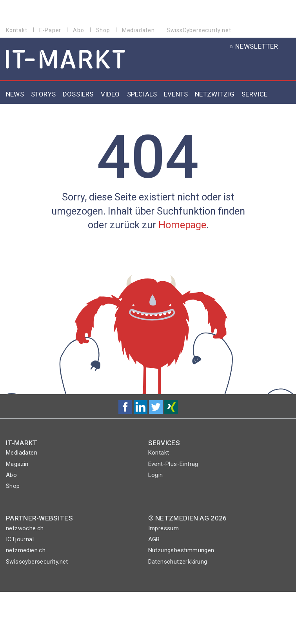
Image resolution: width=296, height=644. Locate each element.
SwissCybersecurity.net (199, 30)
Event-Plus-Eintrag (173, 464)
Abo (78, 30)
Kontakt (17, 30)
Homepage (182, 225)
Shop (103, 30)
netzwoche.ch (25, 528)
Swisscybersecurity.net (37, 562)
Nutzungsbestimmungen (181, 550)
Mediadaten (138, 30)
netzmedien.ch (26, 550)
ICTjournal (20, 539)
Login (156, 475)
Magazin (17, 464)
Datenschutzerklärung (178, 562)
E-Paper (50, 30)
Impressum (164, 528)
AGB (154, 539)
